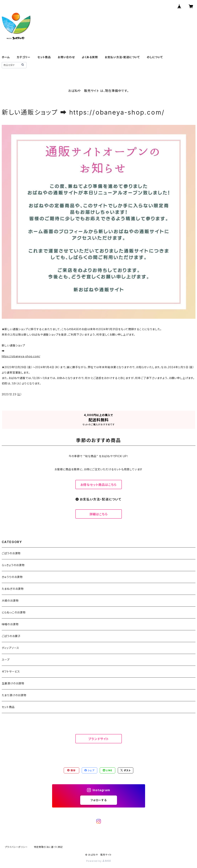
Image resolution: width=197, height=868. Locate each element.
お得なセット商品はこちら (99, 485)
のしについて (155, 57)
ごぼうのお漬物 (11, 553)
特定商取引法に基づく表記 (48, 847)
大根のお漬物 (10, 601)
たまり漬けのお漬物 (14, 695)
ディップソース (11, 648)
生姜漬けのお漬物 (13, 683)
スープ (6, 660)
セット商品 (44, 57)
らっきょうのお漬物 (13, 565)
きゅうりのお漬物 (12, 577)
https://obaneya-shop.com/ (21, 356)
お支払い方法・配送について (122, 57)
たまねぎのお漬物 (13, 589)
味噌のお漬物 (10, 624)
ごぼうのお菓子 (11, 636)
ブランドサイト (98, 739)
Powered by (99, 861)
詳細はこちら (99, 514)
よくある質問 (90, 57)
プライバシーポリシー (16, 847)
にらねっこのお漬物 (14, 612)
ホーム (6, 57)
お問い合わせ (66, 57)
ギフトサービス (11, 672)
